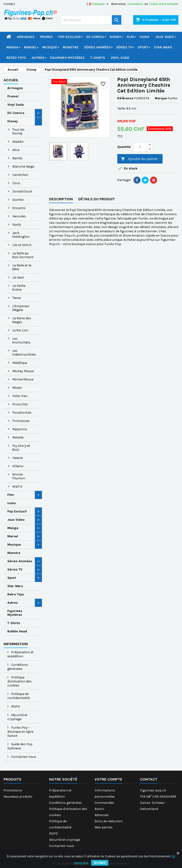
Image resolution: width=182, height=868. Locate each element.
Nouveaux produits (18, 797)
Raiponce (20, 429)
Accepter (100, 863)
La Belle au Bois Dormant (23, 255)
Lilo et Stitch (22, 245)
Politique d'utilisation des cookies (19, 681)
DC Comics (95, 37)
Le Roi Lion (20, 330)
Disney (115, 37)
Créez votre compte (164, 4)
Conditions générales (18, 667)
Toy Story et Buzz (21, 448)
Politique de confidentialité (18, 696)
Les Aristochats (21, 340)
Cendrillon (20, 175)
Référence (125, 98)
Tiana (16, 298)
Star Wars (163, 47)
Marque (161, 98)
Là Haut (18, 277)
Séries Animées (97, 47)
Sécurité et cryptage (17, 717)
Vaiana (18, 458)
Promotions (13, 790)
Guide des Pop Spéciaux (20, 746)
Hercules (19, 216)
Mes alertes (104, 827)
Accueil (11, 80)
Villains (18, 466)
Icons (145, 37)
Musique (50, 47)
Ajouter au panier (139, 159)
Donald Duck (22, 191)
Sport (143, 47)
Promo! (46, 37)
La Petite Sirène (19, 288)
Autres (38, 58)
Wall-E (17, 487)
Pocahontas (22, 413)
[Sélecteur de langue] (98, 4)
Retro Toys (16, 58)
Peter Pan (20, 396)
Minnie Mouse (23, 379)
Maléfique (20, 363)
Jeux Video (164, 37)
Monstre (71, 47)
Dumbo (18, 200)
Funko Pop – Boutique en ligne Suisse (20, 732)
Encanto (19, 208)
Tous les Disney (18, 131)
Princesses (21, 421)
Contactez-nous (23, 757)
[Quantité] (140, 147)
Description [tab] (61, 199)
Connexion (135, 4)
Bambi (17, 158)
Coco (16, 183)
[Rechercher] (91, 20)
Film (130, 37)
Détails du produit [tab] (97, 199)
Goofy (17, 225)
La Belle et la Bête (22, 267)
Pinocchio (20, 404)
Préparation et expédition (20, 654)
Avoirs (99, 809)
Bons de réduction (109, 821)
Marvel (30, 47)
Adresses (102, 815)
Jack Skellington (21, 235)
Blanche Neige (23, 167)
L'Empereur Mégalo (21, 308)
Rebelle (18, 437)
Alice (16, 150)
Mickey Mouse (23, 371)
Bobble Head (17, 631)
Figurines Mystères (67, 58)
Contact (9, 4)
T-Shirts (98, 58)
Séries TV (124, 47)
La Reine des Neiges (22, 320)
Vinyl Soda (120, 58)
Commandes (104, 803)
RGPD (15, 706)
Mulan (17, 388)
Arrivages (26, 37)
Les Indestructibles (24, 353)
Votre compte (108, 779)
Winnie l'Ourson (19, 476)
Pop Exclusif (69, 37)
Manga (12, 47)
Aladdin (18, 142)
